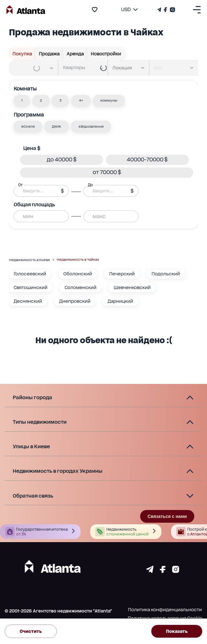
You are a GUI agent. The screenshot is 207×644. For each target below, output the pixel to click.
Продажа (49, 54)
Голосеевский (30, 274)
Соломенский (81, 287)
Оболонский (78, 274)
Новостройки (106, 54)
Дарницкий (120, 301)
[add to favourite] (95, 10)
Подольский (166, 274)
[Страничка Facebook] (165, 10)
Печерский (122, 274)
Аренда (75, 54)
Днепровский (75, 301)
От (20, 185)
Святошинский (31, 287)
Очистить (31, 631)
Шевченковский (132, 287)
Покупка (22, 54)
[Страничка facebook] (163, 571)
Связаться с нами (167, 516)
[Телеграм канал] (160, 10)
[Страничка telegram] (150, 571)
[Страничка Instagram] (172, 10)
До (90, 185)
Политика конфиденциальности (165, 610)
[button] (22, 101)
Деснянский (28, 301)
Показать (177, 631)
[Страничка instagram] (176, 571)
